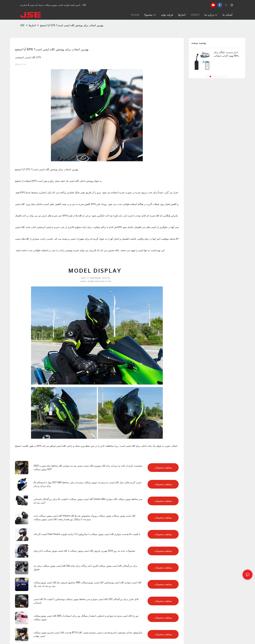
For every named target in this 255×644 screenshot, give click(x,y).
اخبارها (32, 25)
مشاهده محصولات (163, 468)
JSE (22, 25)
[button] (208, 77)
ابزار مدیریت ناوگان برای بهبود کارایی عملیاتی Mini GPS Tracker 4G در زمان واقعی (226, 54)
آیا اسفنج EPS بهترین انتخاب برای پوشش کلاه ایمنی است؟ (72, 25)
